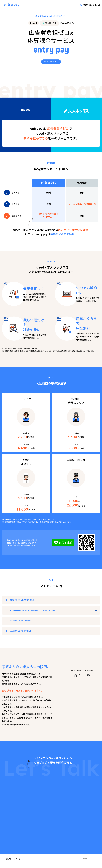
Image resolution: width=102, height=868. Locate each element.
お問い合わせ (19, 863)
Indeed (34, 23)
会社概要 (9, 863)
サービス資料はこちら (51, 61)
